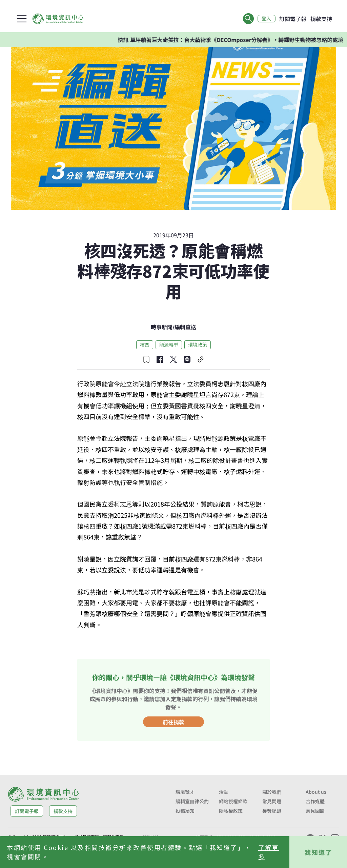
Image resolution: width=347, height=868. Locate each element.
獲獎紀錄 (272, 811)
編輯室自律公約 (192, 801)
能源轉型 (169, 344)
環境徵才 (185, 792)
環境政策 (198, 344)
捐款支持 (321, 19)
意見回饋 (315, 811)
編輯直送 (185, 327)
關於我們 (272, 792)
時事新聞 (162, 327)
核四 (145, 344)
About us (316, 792)
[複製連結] (201, 359)
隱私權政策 (231, 811)
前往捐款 (173, 722)
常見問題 (272, 801)
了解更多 (269, 852)
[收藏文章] (146, 359)
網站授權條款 (233, 801)
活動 (224, 792)
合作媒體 (315, 801)
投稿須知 (185, 811)
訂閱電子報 (293, 19)
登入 (266, 19)
